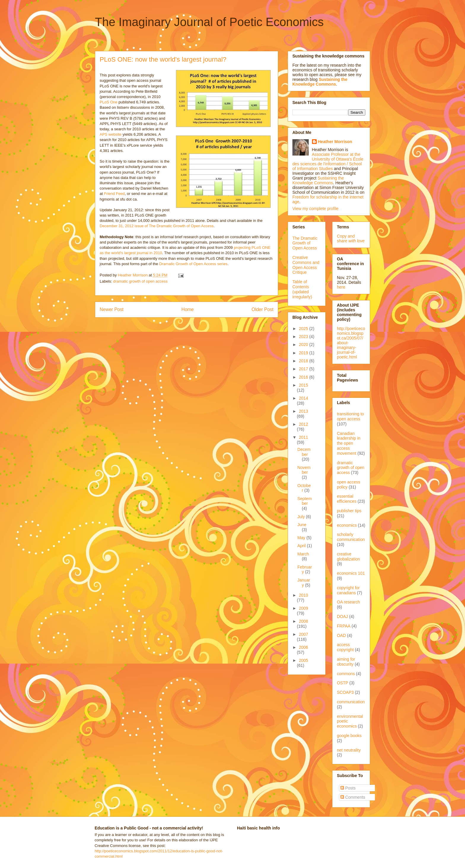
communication (351, 702)
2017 (304, 369)
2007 (304, 634)
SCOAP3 (345, 692)
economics (347, 525)
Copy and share (351, 238)
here (341, 287)
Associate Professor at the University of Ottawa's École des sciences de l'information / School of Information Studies (328, 161)
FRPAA (344, 626)
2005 (304, 660)
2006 (304, 647)
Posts (348, 788)
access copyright (345, 647)
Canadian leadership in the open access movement (349, 443)
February (305, 570)
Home (188, 309)
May (302, 538)
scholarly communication (351, 537)
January (304, 583)
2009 (304, 608)
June (302, 525)
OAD (341, 635)
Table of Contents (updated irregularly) (302, 289)
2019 (304, 353)
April (302, 546)
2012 (304, 424)
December (304, 452)
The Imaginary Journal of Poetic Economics (209, 22)
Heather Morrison (335, 142)
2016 (304, 377)
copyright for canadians (348, 590)
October (304, 488)
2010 (304, 595)
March (303, 554)
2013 (304, 411)
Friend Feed (114, 194)
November (304, 470)
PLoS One (109, 102)
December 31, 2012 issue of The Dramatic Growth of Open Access (157, 226)
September (305, 501)
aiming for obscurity (346, 662)
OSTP (343, 683)
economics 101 (351, 573)
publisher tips (349, 511)
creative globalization (348, 556)
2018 (304, 361)
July (302, 517)
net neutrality (349, 750)
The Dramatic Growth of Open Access (305, 243)
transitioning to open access (350, 416)
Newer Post (112, 309)
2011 (304, 437)
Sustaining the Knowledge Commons (318, 180)
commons (346, 674)
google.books (349, 736)
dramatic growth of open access (141, 281)
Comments (353, 797)
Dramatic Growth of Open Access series (193, 264)
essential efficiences (347, 499)
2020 (304, 345)
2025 (304, 329)
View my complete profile (315, 209)
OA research (348, 602)
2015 (304, 385)
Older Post (262, 309)
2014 (304, 398)
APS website (111, 134)
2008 (304, 621)
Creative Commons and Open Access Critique (306, 265)
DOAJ (342, 616)
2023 (304, 337)
